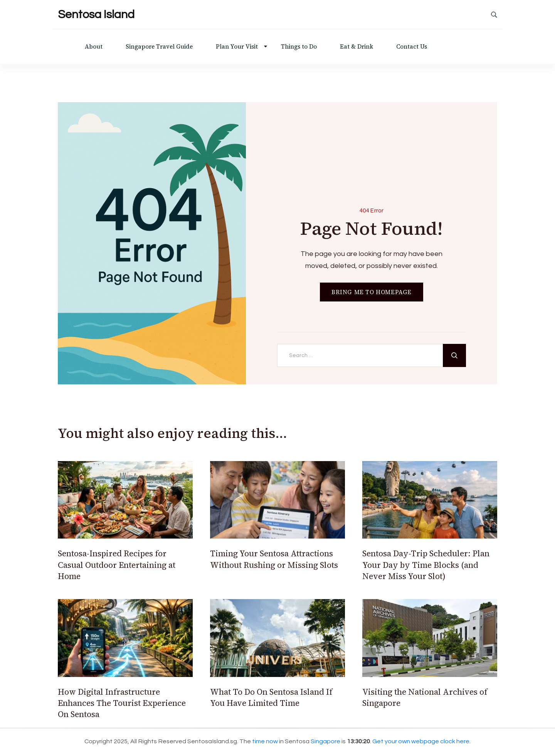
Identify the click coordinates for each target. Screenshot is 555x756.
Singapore (325, 741)
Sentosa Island (96, 14)
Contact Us (412, 46)
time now (265, 741)
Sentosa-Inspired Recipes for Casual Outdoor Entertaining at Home (117, 565)
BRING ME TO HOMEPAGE (372, 292)
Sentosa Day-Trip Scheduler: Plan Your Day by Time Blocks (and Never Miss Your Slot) (426, 565)
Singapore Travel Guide (159, 46)
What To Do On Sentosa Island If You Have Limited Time (271, 697)
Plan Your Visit (237, 46)
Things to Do (299, 46)
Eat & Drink (357, 46)
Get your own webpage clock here (421, 741)
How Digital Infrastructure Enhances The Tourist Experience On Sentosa (122, 703)
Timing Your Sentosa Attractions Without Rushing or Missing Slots (274, 559)
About (94, 46)
